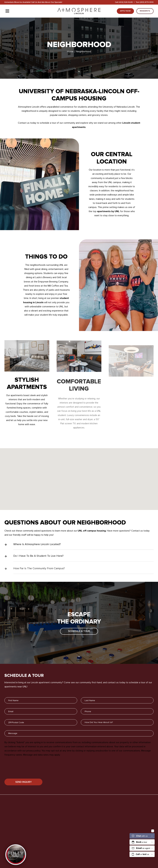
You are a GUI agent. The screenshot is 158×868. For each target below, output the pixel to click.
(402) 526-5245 (126, 2)
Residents (145, 11)
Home (71, 51)
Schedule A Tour (79, 634)
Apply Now (125, 11)
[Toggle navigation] (7, 11)
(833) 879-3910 (147, 2)
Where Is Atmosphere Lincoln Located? (37, 550)
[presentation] (28, 773)
